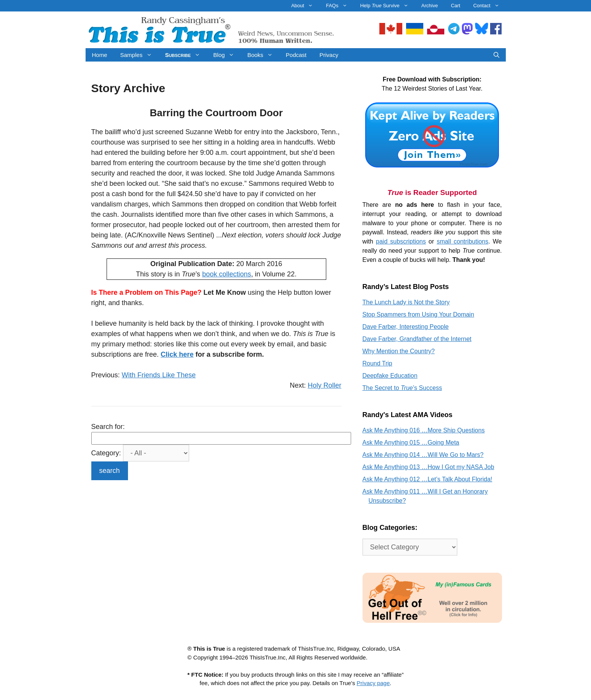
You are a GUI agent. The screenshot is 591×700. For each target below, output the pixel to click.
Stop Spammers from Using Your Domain (419, 314)
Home (100, 55)
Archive (430, 6)
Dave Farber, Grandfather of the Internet (417, 339)
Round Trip (377, 363)
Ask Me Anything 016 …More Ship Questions (424, 430)
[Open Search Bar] (496, 55)
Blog (227, 55)
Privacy (329, 55)
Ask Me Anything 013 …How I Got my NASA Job (428, 467)
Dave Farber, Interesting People (406, 327)
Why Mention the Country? (399, 351)
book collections (227, 274)
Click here (177, 354)
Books (263, 55)
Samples (139, 55)
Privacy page (373, 683)
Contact (490, 6)
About (305, 6)
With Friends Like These (159, 375)
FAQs (340, 6)
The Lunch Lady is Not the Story (406, 302)
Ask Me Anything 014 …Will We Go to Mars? (423, 455)
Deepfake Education (390, 376)
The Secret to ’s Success (402, 388)
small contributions (462, 241)
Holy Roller (324, 385)
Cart (456, 6)
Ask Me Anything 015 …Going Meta (411, 443)
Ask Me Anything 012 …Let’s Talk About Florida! (427, 479)
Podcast (296, 55)
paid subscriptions (401, 241)
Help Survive (388, 6)
